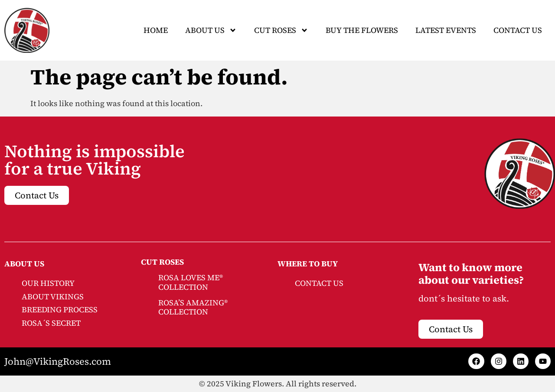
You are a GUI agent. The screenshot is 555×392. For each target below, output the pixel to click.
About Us (211, 30)
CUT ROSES (281, 30)
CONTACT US (319, 283)
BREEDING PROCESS (60, 309)
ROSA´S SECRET (51, 323)
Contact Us (518, 30)
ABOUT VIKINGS (53, 296)
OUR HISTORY (48, 283)
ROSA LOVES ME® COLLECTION (191, 282)
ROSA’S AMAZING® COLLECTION (193, 307)
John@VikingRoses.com (58, 361)
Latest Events (446, 30)
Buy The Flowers (362, 30)
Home (156, 30)
